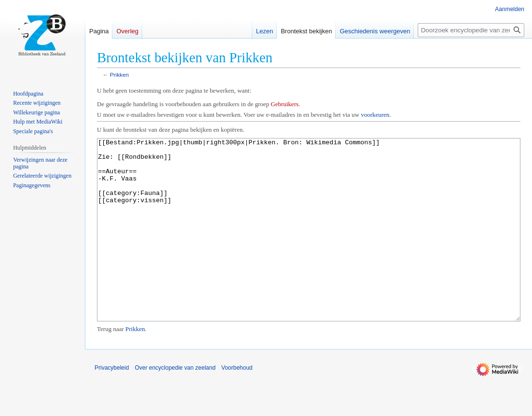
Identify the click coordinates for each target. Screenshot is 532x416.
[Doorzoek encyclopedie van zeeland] (471, 30)
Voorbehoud (237, 404)
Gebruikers (285, 104)
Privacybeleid (112, 404)
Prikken (119, 75)
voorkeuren (375, 115)
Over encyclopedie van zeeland (175, 404)
